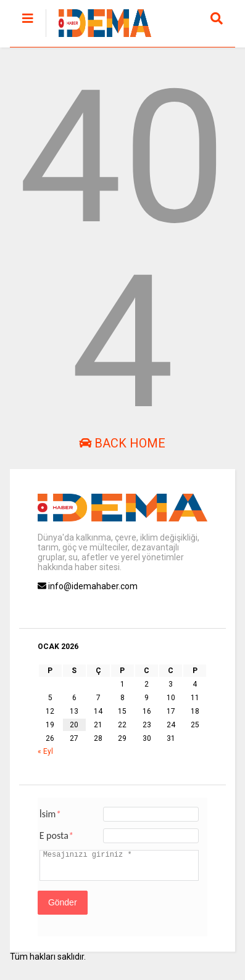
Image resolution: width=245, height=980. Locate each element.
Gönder (63, 902)
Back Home (122, 443)
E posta (56, 835)
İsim (50, 814)
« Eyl (45, 751)
